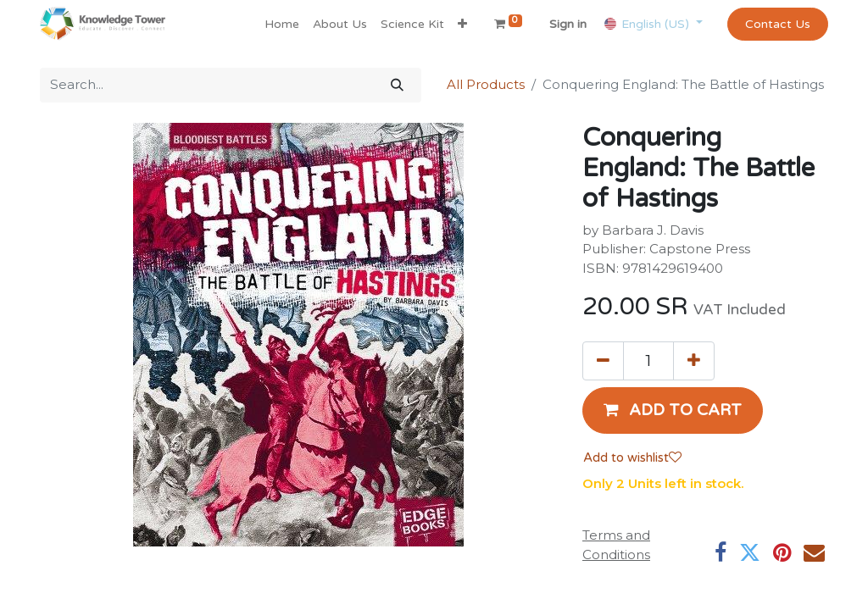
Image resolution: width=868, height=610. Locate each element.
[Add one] (694, 361)
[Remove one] (603, 361)
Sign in (568, 24)
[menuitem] (282, 24)
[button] (462, 24)
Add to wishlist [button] (632, 457)
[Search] (397, 85)
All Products (486, 84)
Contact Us (778, 24)
